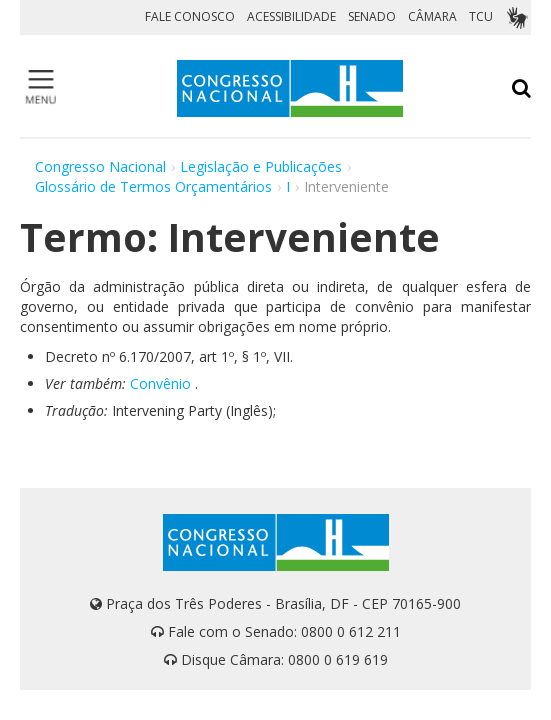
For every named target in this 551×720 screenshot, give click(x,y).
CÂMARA (432, 16)
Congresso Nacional (100, 166)
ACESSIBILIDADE (291, 16)
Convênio (160, 383)
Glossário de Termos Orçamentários (153, 186)
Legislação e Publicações (261, 166)
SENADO (372, 16)
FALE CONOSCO (190, 16)
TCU (481, 16)
